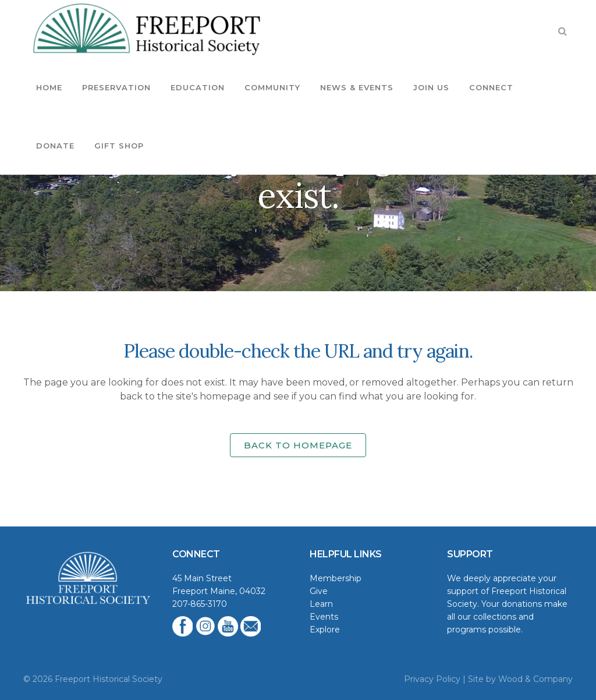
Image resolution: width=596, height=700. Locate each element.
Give (319, 591)
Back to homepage (298, 445)
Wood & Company (535, 679)
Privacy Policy (432, 679)
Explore (325, 630)
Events (324, 617)
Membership (336, 578)
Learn (321, 604)
